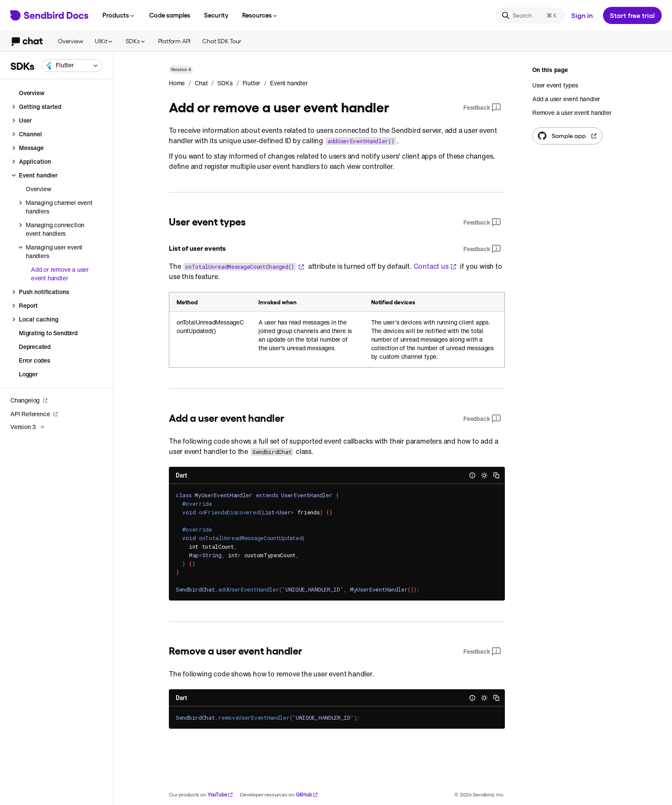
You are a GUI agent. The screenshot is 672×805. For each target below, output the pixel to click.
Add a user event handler (566, 99)
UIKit (104, 41)
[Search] (530, 15)
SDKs (136, 41)
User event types (555, 85)
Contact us (435, 266)
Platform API (174, 41)
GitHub (307, 794)
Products (119, 15)
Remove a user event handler (572, 113)
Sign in (582, 15)
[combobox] (72, 66)
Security (216, 15)
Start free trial (632, 15)
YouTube (220, 794)
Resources (260, 15)
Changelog (29, 400)
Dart (181, 475)
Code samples (170, 15)
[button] (72, 66)
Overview (70, 41)
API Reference (34, 414)
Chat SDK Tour (222, 41)
